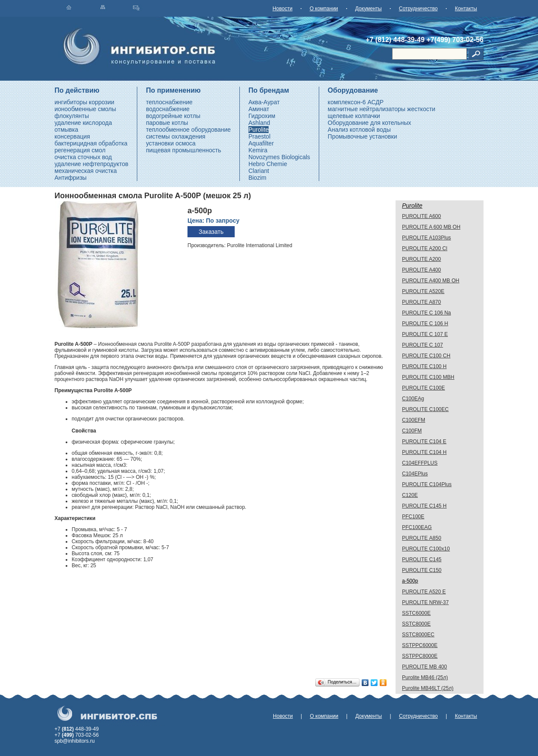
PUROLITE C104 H (424, 452)
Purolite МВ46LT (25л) (428, 688)
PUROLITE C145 (422, 559)
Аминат (259, 109)
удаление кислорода (83, 123)
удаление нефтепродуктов (91, 164)
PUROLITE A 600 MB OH (431, 227)
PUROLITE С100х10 (426, 549)
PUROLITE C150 (422, 570)
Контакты (466, 9)
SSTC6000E (416, 613)
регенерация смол (80, 150)
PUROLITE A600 (422, 216)
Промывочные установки (363, 136)
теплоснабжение (169, 102)
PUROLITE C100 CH (426, 356)
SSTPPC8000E (420, 656)
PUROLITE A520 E (424, 592)
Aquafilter (261, 143)
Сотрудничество (418, 9)
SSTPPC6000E (420, 645)
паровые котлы (167, 123)
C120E (410, 495)
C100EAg (413, 399)
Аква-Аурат (264, 102)
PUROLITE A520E (423, 291)
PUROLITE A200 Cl (425, 248)
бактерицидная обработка (91, 143)
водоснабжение (168, 109)
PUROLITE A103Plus (426, 238)
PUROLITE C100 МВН (428, 377)
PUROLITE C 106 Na (426, 313)
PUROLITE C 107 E (425, 334)
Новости (282, 9)
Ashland (259, 123)
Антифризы (71, 178)
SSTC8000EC (418, 635)
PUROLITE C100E (423, 388)
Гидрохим (262, 116)
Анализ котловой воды (359, 130)
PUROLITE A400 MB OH (431, 281)
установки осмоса (171, 143)
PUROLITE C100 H (424, 366)
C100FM (412, 431)
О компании (324, 9)
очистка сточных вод (83, 157)
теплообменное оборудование (188, 130)
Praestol (259, 136)
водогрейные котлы (173, 116)
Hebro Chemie (268, 164)
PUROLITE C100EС (425, 409)
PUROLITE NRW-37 (425, 602)
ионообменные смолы (85, 109)
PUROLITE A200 (422, 259)
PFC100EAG (417, 527)
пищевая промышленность (183, 150)
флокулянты (72, 116)
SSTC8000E (416, 624)
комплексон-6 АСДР (356, 102)
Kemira (258, 150)
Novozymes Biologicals (279, 157)
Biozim (257, 178)
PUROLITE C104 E (424, 442)
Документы (369, 9)
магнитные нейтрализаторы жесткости (382, 109)
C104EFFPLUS (420, 463)
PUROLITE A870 (422, 302)
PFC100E (413, 517)
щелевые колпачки (354, 116)
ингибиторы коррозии (84, 102)
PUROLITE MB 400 (425, 667)
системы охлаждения (175, 136)
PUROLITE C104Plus (427, 484)
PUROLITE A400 (422, 270)
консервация (72, 136)
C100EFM (414, 420)
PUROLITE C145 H (424, 506)
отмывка (66, 130)
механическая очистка (86, 171)
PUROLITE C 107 (422, 345)
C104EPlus (415, 474)
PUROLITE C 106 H (425, 324)
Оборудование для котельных (370, 123)
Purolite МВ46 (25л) (425, 677)
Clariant (259, 171)
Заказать (211, 232)
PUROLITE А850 (422, 538)
